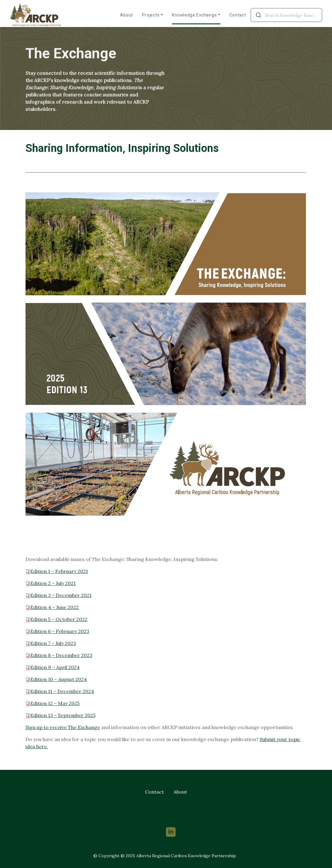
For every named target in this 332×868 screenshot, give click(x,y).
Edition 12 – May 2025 (53, 703)
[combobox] (286, 15)
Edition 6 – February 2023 (57, 631)
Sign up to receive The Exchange (63, 727)
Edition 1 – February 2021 (59, 571)
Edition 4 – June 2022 (54, 607)
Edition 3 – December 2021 (61, 595)
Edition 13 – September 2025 (60, 715)
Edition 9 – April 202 (51, 667)
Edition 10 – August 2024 (59, 679)
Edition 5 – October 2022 (59, 619)
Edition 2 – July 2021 (53, 583)
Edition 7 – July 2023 (51, 643)
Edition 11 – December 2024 (62, 691)
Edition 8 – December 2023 (59, 655)
